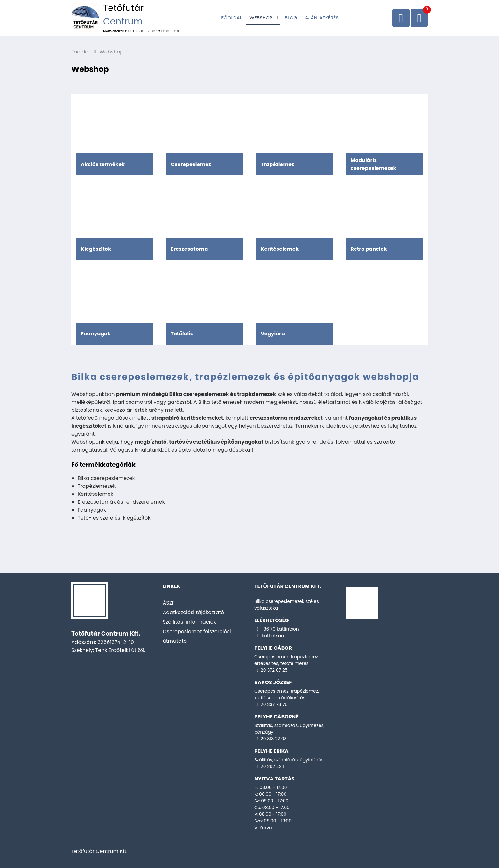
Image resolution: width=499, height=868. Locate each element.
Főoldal (232, 18)
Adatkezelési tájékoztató (194, 612)
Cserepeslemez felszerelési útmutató (197, 636)
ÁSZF (169, 603)
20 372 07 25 (274, 670)
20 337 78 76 (274, 704)
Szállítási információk (190, 622)
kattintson (272, 636)
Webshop (261, 18)
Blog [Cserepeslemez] (291, 18)
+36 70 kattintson (280, 629)
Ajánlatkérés (322, 18)
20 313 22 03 (274, 739)
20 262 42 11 (273, 766)
